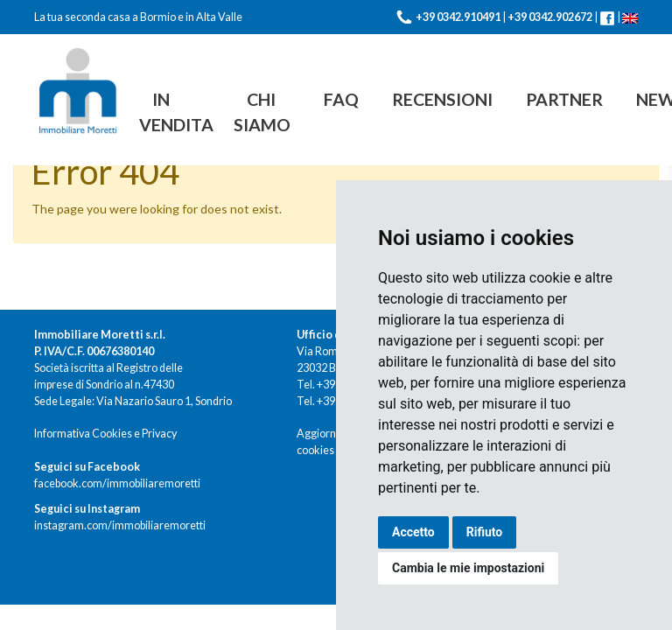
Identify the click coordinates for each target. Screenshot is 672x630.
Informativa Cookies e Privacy (105, 434)
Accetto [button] (413, 532)
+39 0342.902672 (550, 17)
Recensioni (442, 99)
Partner (564, 99)
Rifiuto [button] (485, 532)
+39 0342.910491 (458, 17)
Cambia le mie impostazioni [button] (468, 568)
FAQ (341, 99)
